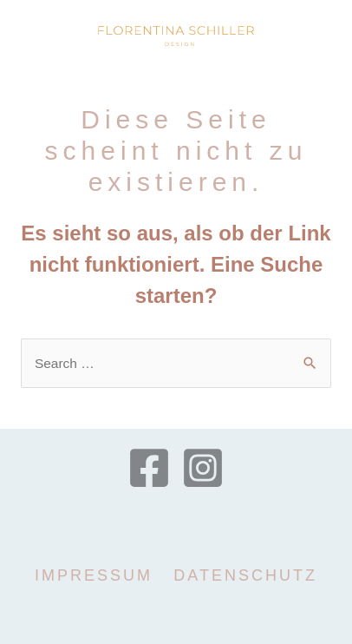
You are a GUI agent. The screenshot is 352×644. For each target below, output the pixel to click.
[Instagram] (203, 468)
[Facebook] (149, 468)
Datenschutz (245, 575)
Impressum (94, 575)
